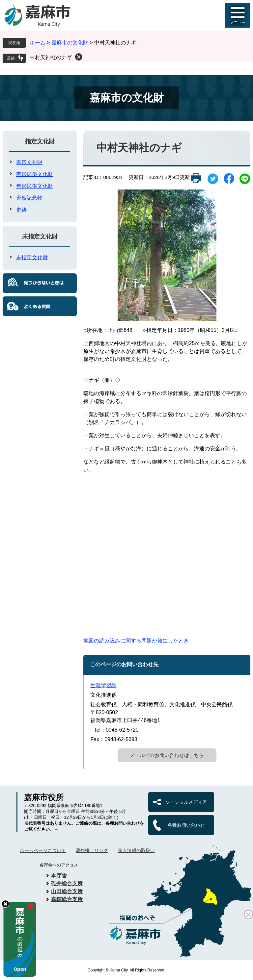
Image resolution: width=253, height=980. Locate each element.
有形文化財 (29, 162)
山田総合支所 (67, 891)
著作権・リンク (92, 850)
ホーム (38, 43)
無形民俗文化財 (35, 186)
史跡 (21, 210)
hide (5, 904)
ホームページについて (43, 850)
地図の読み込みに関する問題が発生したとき (136, 641)
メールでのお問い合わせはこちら (167, 755)
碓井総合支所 (67, 883)
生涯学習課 (103, 685)
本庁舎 (59, 876)
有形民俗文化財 (35, 174)
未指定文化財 (40, 237)
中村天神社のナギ (51, 57)
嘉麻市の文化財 (70, 43)
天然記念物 (29, 198)
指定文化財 (40, 141)
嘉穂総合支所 (67, 899)
